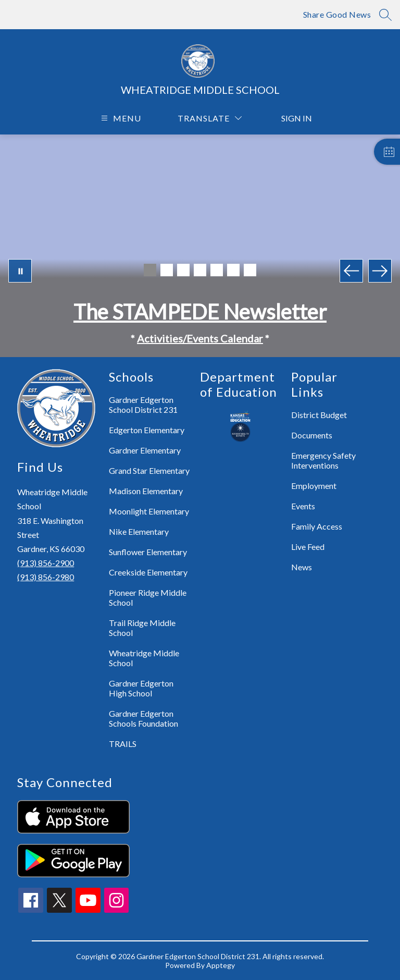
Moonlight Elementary (149, 511)
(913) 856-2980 (46, 577)
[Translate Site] (210, 118)
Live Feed (308, 547)
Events (303, 506)
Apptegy (221, 965)
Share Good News (337, 14)
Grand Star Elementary (149, 470)
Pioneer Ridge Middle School (148, 597)
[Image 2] (167, 270)
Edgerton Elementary (147, 430)
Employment (314, 486)
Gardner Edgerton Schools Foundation (143, 718)
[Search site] (385, 15)
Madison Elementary (146, 491)
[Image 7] (250, 270)
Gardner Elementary (145, 450)
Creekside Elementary (148, 572)
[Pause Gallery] (20, 271)
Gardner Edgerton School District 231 (143, 405)
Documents (312, 435)
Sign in (291, 118)
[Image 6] (233, 270)
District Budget (319, 415)
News (302, 567)
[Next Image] (380, 271)
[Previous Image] (351, 271)
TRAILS (123, 744)
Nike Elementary (139, 531)
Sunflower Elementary (148, 552)
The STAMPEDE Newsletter (200, 312)
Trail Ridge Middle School (142, 628)
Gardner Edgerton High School (141, 688)
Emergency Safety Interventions (323, 460)
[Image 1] (150, 270)
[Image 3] (183, 270)
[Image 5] (217, 270)
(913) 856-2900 (46, 563)
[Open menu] (120, 118)
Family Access (317, 526)
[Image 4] (200, 270)
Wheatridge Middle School (144, 658)
